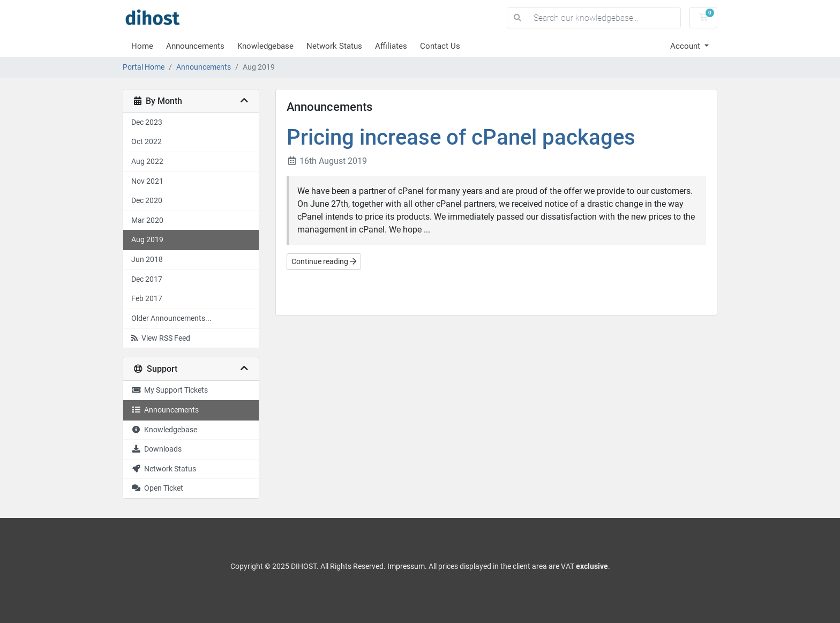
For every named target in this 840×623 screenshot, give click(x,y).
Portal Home (144, 67)
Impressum (406, 566)
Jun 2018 (147, 260)
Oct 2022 (147, 142)
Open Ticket (157, 488)
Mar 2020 (147, 220)
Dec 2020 (147, 201)
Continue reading (324, 261)
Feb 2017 (147, 299)
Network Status (334, 46)
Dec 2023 (147, 122)
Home (142, 46)
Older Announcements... (171, 318)
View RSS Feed (161, 338)
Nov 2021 (147, 181)
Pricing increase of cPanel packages (461, 137)
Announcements (195, 46)
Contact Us (440, 46)
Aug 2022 (147, 162)
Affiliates (391, 46)
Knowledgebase (265, 46)
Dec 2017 (147, 279)
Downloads (156, 449)
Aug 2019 (147, 240)
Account (686, 46)
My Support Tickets (170, 390)
